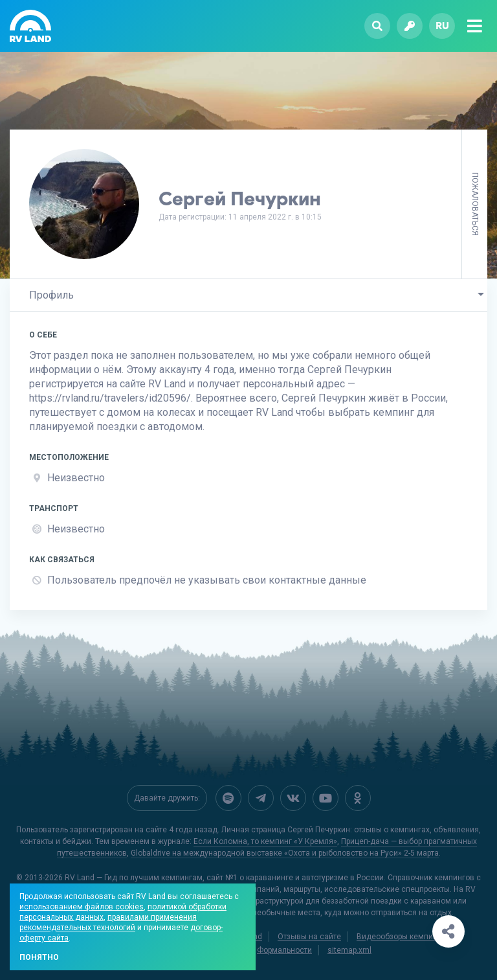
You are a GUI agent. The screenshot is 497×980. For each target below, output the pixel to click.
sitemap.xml (349, 949)
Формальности (284, 949)
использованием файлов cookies (82, 907)
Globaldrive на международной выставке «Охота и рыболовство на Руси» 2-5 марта (285, 852)
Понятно (39, 957)
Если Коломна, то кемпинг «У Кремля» (265, 840)
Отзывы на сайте (309, 935)
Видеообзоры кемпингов (403, 935)
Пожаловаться (475, 204)
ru (442, 26)
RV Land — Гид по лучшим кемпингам (134, 876)
